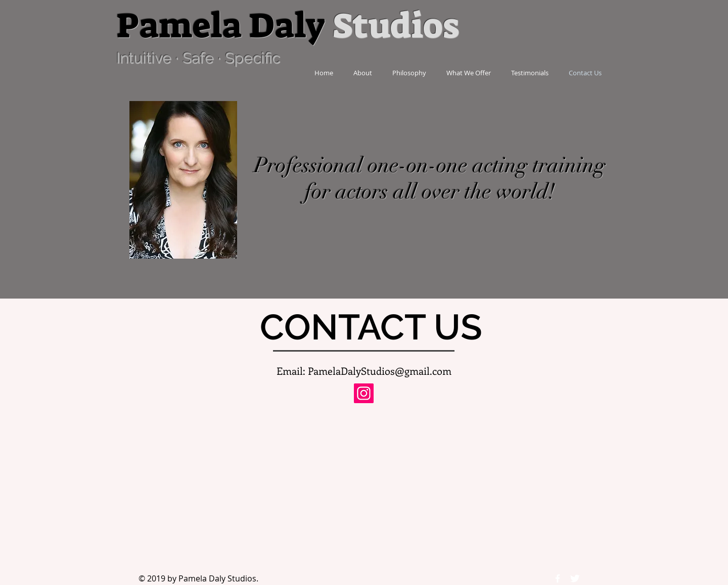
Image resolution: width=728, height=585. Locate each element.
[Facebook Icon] (558, 578)
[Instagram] (364, 393)
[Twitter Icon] (575, 578)
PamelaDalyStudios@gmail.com (380, 371)
